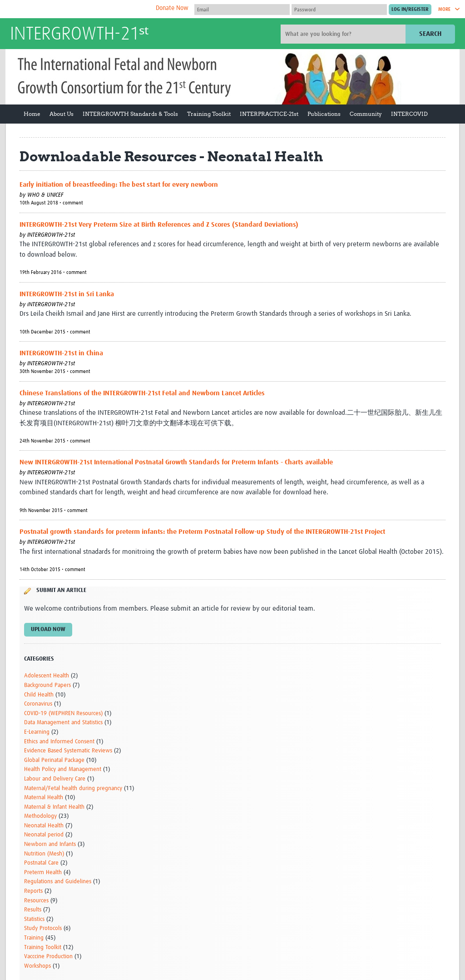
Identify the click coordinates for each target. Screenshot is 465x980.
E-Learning (37, 732)
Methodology (40, 816)
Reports (33, 891)
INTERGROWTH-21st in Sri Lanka (67, 294)
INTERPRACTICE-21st (269, 114)
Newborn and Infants (50, 844)
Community (366, 114)
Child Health (39, 695)
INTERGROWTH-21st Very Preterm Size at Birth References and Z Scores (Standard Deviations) (159, 225)
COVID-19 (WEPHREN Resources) (63, 714)
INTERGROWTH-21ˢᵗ (79, 35)
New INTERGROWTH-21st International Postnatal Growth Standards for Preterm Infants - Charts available (176, 462)
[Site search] (344, 34)
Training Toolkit (209, 114)
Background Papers (47, 685)
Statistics (34, 919)
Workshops (37, 966)
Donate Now (172, 8)
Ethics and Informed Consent (59, 742)
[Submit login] (410, 10)
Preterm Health (43, 873)
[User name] (242, 10)
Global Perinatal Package (54, 760)
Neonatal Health (44, 826)
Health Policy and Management (63, 769)
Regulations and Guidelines (58, 882)
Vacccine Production (48, 957)
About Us (62, 114)
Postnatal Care (41, 863)
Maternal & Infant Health (54, 807)
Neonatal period (44, 835)
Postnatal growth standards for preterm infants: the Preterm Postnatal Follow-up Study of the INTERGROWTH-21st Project (202, 532)
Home (32, 114)
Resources (36, 901)
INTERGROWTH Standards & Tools (130, 114)
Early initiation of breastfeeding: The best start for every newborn (119, 185)
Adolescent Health (47, 676)
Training (34, 938)
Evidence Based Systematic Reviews (68, 751)
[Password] (339, 10)
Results (33, 910)
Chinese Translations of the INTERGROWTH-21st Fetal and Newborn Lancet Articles (142, 393)
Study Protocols (43, 928)
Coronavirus (38, 704)
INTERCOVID (409, 114)
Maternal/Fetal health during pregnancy (73, 788)
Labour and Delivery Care (55, 779)
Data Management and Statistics (63, 723)
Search (430, 34)
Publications (324, 114)
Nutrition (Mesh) (44, 854)
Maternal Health (44, 798)
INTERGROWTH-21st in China (61, 353)
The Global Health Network (78, 9)
